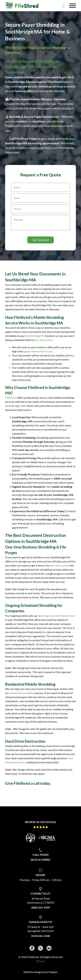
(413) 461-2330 (41, 936)
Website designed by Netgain (41, 972)
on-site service (44, 340)
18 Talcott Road (41, 898)
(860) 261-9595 (41, 907)
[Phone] (40, 209)
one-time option (60, 565)
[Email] (40, 198)
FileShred (11, 398)
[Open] (72, 6)
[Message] (40, 223)
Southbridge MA (35, 336)
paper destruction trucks (38, 351)
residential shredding (22, 693)
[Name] (40, 187)
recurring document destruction (56, 616)
